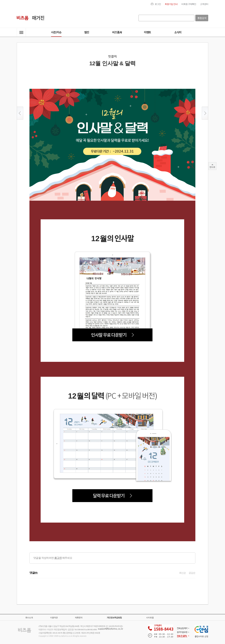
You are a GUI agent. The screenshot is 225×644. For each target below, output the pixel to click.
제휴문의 (79, 618)
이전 (20, 113)
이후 (205, 113)
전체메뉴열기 (21, 32)
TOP (212, 166)
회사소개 (29, 618)
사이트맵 (150, 618)
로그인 (58, 558)
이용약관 (54, 618)
